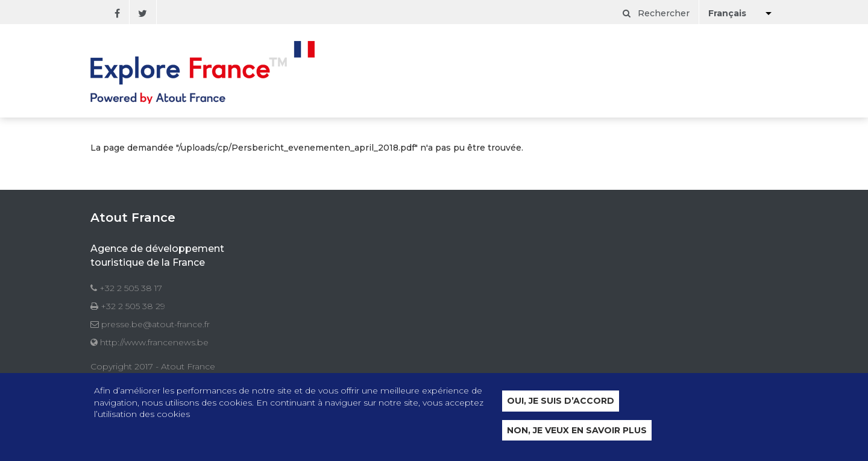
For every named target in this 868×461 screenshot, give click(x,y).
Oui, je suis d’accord (561, 402)
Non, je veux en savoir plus (577, 431)
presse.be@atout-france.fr (156, 324)
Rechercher (656, 13)
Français (727, 13)
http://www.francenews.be (154, 342)
